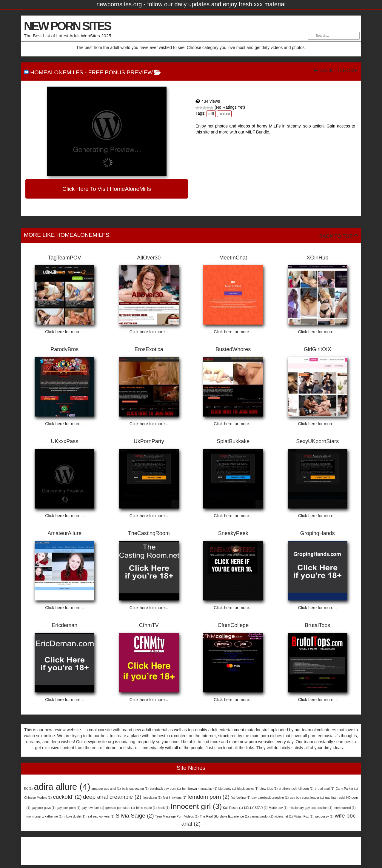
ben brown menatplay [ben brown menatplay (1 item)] (200, 789)
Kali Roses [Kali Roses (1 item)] (233, 808)
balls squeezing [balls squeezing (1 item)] (135, 789)
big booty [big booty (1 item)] (227, 789)
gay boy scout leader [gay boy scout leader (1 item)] (307, 798)
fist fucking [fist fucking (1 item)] (241, 798)
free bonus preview (121, 72)
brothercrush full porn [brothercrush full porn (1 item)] (296, 789)
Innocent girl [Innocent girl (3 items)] (196, 806)
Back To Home (336, 71)
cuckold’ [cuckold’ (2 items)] (67, 797)
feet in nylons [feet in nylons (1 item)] (174, 798)
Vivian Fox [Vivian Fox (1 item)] (304, 816)
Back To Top (339, 236)
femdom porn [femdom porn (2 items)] (208, 797)
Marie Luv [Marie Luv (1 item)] (278, 808)
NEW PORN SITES (67, 26)
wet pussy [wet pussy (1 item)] (324, 816)
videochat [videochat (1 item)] (284, 816)
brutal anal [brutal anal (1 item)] (325, 789)
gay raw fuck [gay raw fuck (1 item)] (93, 808)
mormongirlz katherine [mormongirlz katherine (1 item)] (44, 816)
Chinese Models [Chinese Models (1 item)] (38, 798)
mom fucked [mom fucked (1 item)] (344, 808)
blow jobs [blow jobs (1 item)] (269, 789)
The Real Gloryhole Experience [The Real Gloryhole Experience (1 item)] (224, 816)
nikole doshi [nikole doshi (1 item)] (75, 816)
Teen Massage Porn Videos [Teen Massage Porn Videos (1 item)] (177, 816)
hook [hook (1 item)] (164, 808)
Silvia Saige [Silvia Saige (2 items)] (135, 816)
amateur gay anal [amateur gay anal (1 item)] (106, 789)
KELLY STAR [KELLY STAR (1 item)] (256, 808)
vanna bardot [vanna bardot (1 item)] (261, 816)
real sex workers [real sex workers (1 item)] (101, 816)
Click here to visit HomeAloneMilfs (107, 189)
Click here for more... (64, 332)
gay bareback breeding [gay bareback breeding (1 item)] (270, 798)
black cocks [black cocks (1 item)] (248, 789)
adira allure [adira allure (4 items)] (62, 787)
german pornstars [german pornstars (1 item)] (120, 808)
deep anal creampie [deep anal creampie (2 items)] (112, 797)
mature (224, 114)
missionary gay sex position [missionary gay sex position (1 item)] (310, 808)
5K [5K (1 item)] (28, 789)
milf (211, 114)
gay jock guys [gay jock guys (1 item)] (43, 808)
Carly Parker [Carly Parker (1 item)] (347, 789)
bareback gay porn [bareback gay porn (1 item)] (165, 789)
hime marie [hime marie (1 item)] (146, 808)
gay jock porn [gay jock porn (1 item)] (68, 808)
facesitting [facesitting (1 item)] (152, 798)
